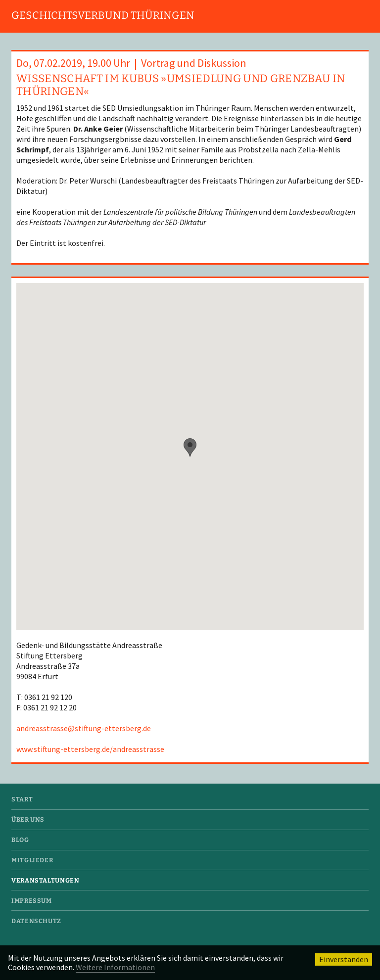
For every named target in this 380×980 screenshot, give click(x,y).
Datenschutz (36, 921)
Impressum (32, 901)
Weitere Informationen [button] (115, 967)
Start (22, 799)
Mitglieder (32, 860)
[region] (190, 457)
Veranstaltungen (45, 880)
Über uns (28, 819)
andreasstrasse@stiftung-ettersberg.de (84, 728)
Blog (20, 840)
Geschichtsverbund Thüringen (103, 15)
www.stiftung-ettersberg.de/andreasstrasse (90, 749)
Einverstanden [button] (344, 959)
